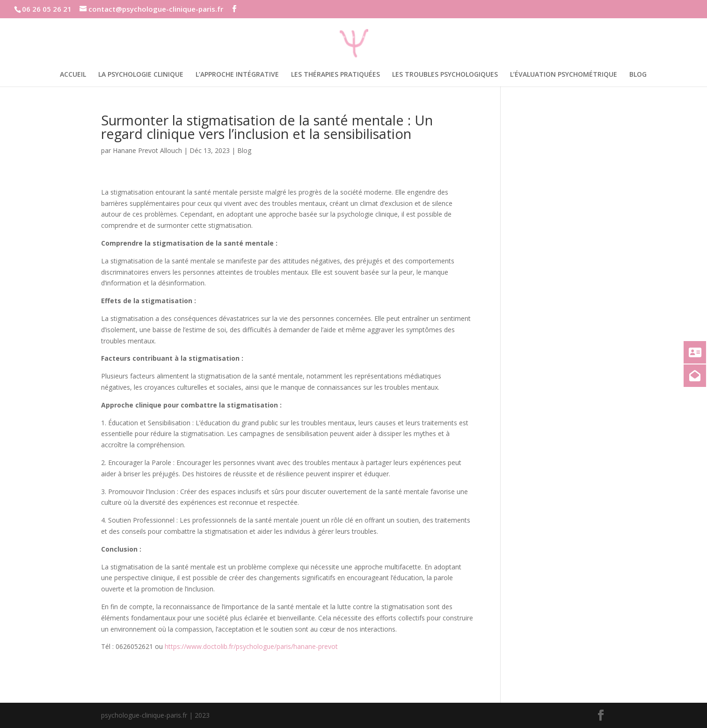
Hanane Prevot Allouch (147, 150)
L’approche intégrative (237, 75)
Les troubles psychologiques (445, 75)
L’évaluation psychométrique (564, 75)
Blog (638, 75)
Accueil (73, 75)
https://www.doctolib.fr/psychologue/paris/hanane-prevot (251, 646)
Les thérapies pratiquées (335, 75)
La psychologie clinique (141, 75)
